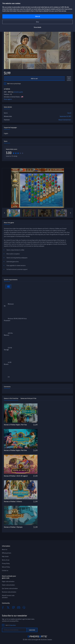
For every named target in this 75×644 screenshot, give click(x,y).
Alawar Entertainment (65, 120)
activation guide (18, 92)
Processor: (7, 321)
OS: (5, 306)
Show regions (8, 99)
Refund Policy (6, 567)
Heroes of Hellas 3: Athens (13, 501)
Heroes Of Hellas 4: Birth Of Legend (16, 476)
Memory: (7, 335)
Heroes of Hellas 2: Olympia (13, 527)
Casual (69, 113)
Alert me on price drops (14, 84)
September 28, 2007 (65, 116)
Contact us (5, 570)
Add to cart (34, 79)
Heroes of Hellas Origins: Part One (15, 450)
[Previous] (4, 213)
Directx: (6, 364)
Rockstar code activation (9, 592)
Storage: (6, 350)
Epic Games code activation (10, 588)
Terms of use (6, 560)
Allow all (38, 16)
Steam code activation (8, 585)
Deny (37, 22)
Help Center (5, 556)
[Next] (71, 213)
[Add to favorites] (69, 79)
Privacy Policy (6, 563)
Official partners (7, 553)
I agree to (11, 625)
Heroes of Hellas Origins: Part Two (15, 425)
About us (5, 549)
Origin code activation (8, 581)
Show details (37, 27)
